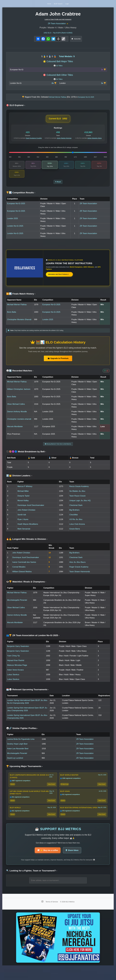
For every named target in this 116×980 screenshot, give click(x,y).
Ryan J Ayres (23, 524)
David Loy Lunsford (15, 762)
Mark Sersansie (24, 533)
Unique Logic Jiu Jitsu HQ (80, 505)
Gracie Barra (75, 533)
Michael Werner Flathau (17, 308)
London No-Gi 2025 (15, 229)
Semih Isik (22, 519)
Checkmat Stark (76, 509)
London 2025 (12, 222)
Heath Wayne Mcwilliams (28, 528)
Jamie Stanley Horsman (64, 139)
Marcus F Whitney (25, 491)
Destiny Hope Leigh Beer (17, 748)
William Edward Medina (22, 576)
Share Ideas (74, 863)
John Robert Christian (26, 514)
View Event (51, 790)
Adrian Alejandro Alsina (94, 139)
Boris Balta (12, 315)
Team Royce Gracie (78, 500)
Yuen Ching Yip (13, 660)
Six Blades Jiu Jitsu (77, 495)
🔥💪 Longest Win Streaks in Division (27, 543)
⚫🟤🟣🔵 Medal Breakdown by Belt (26, 456)
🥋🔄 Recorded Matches (20, 374)
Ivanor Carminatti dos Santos (24, 566)
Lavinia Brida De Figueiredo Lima (21, 743)
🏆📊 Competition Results (21, 196)
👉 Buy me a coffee (46, 863)
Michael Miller (23, 495)
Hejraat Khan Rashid (16, 665)
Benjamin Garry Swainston (18, 651)
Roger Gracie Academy (79, 571)
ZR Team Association (57, 24)
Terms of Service (52, 914)
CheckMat (74, 519)
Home (43, 4)
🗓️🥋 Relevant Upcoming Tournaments (28, 694)
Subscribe (76, 40)
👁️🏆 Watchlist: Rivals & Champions (26, 586)
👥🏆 (33, 640)
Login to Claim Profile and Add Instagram (58, 19)
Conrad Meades (19, 571)
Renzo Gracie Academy (79, 491)
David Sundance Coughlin (34, 139)
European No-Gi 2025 (16, 207)
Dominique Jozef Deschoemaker (31, 509)
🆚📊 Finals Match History (21, 297)
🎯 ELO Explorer (16, 106)
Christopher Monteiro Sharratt (19, 323)
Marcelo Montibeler (15, 430)
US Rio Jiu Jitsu (76, 524)
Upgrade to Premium (58, 362)
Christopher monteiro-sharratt (19, 422)
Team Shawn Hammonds (80, 576)
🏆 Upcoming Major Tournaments (24, 771)
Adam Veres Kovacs (15, 674)
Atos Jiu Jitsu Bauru (78, 566)
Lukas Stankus (13, 679)
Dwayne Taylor (24, 500)
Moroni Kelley (23, 505)
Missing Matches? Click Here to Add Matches (58, 448)
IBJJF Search (58, 4)
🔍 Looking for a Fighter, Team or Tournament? (32, 883)
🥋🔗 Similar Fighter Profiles (22, 732)
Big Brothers (74, 514)
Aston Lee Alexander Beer (18, 753)
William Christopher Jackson (19, 392)
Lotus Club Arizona (77, 528)
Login (74, 4)
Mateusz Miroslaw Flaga (17, 669)
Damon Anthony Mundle (17, 415)
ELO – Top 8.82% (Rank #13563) (58, 34)
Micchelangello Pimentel (17, 604)
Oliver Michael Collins (16, 407)
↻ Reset (58, 185)
